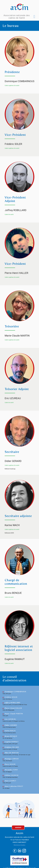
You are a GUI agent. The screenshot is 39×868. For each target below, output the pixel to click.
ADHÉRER (18, 828)
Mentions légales (19, 845)
